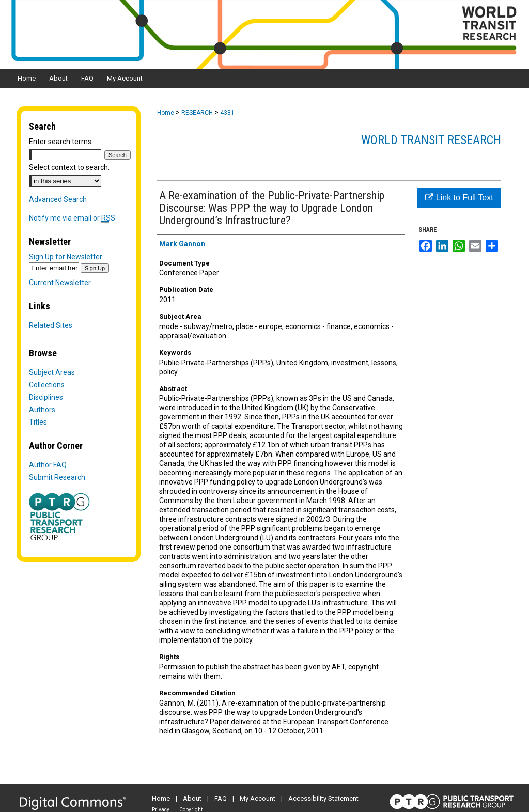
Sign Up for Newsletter (66, 257)
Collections (47, 385)
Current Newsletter (60, 283)
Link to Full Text (459, 198)
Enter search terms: (61, 142)
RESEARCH (197, 113)
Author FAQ (48, 465)
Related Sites (51, 325)
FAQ (221, 798)
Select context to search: (69, 167)
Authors (42, 410)
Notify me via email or (72, 218)
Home (166, 113)
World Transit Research (431, 140)
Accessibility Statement (323, 798)
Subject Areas (52, 372)
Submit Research (57, 477)
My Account (258, 798)
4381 (227, 113)
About (192, 798)
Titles (38, 422)
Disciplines (46, 397)
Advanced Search (58, 199)
